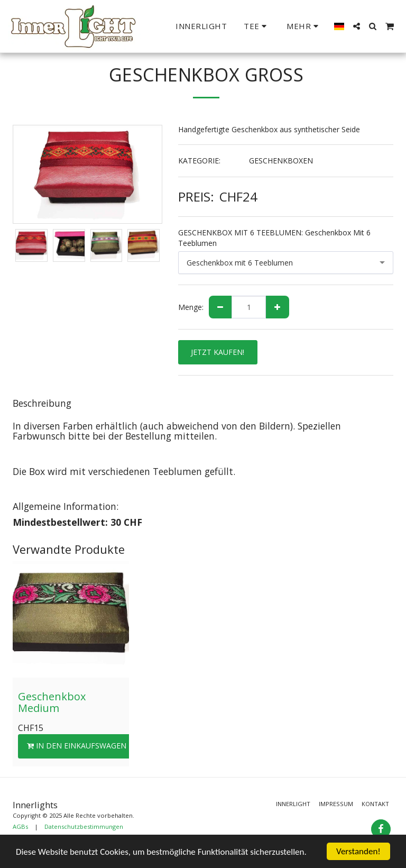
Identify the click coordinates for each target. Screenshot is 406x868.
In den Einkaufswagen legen (89, 746)
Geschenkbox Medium (52, 702)
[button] (257, 26)
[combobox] (286, 263)
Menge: (191, 307)
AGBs (20, 826)
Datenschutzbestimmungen (84, 826)
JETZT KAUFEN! (218, 352)
